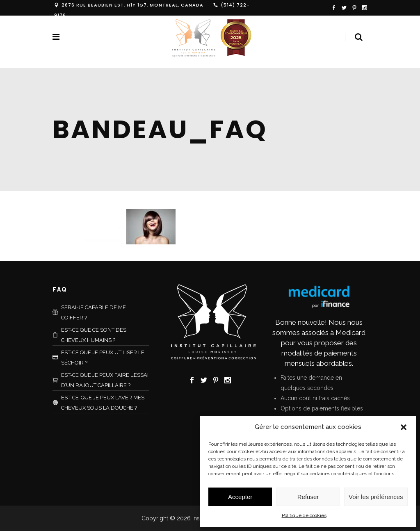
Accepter (240, 497)
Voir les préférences (376, 497)
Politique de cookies (304, 515)
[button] (404, 427)
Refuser (308, 497)
